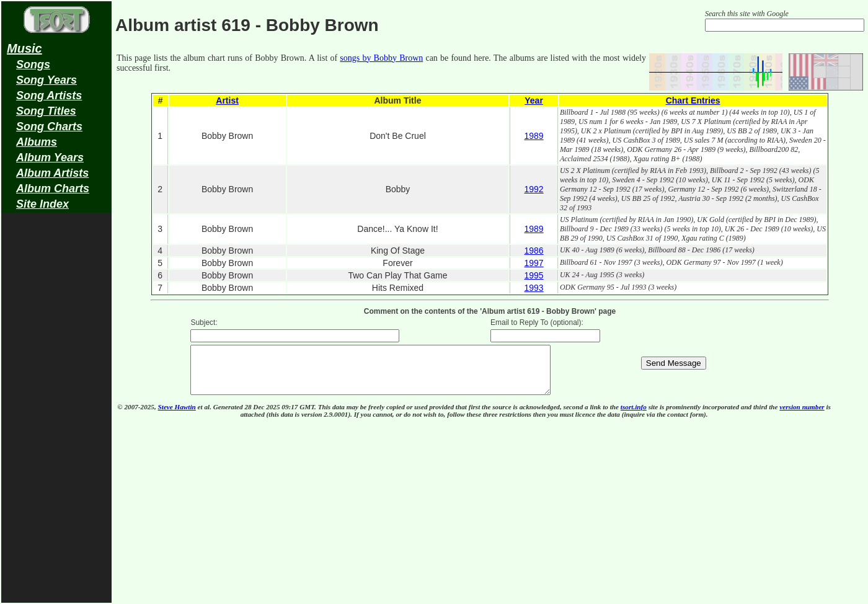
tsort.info (634, 416)
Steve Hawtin (177, 416)
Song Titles (46, 111)
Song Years (46, 80)
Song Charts (49, 127)
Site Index (42, 204)
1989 (534, 136)
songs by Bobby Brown (381, 58)
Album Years (50, 158)
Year (534, 100)
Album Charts (53, 189)
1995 (534, 275)
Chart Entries (693, 100)
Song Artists (49, 95)
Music (24, 48)
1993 (534, 288)
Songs (33, 64)
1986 (534, 251)
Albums (37, 142)
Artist (227, 100)
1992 (534, 189)
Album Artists (52, 173)
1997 (534, 263)
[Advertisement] (56, 413)
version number (802, 416)
